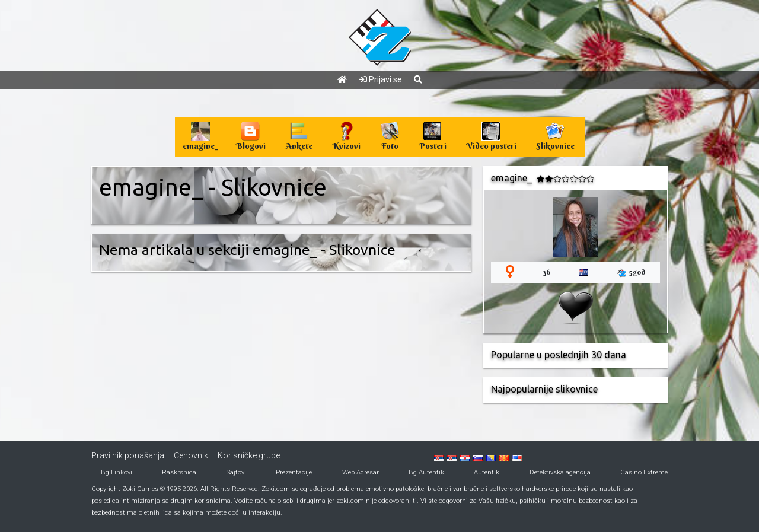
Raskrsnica (179, 472)
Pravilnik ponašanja (128, 455)
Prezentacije (294, 472)
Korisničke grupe (249, 455)
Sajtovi (236, 472)
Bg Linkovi (117, 472)
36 (546, 272)
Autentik (487, 472)
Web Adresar (361, 472)
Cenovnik (191, 455)
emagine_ (151, 187)
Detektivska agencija (560, 472)
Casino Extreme (644, 472)
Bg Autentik (426, 472)
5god (631, 273)
